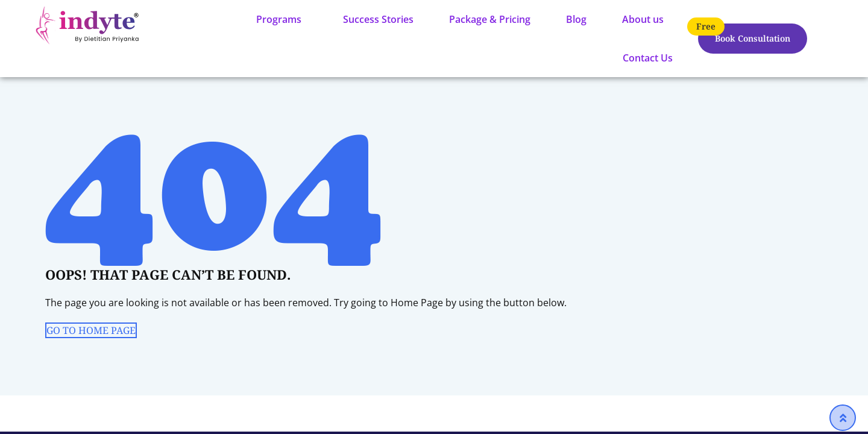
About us (643, 19)
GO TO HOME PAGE (91, 330)
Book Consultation (753, 38)
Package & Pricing (490, 19)
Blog (576, 19)
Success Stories (378, 19)
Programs (279, 19)
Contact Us (648, 58)
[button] (282, 19)
